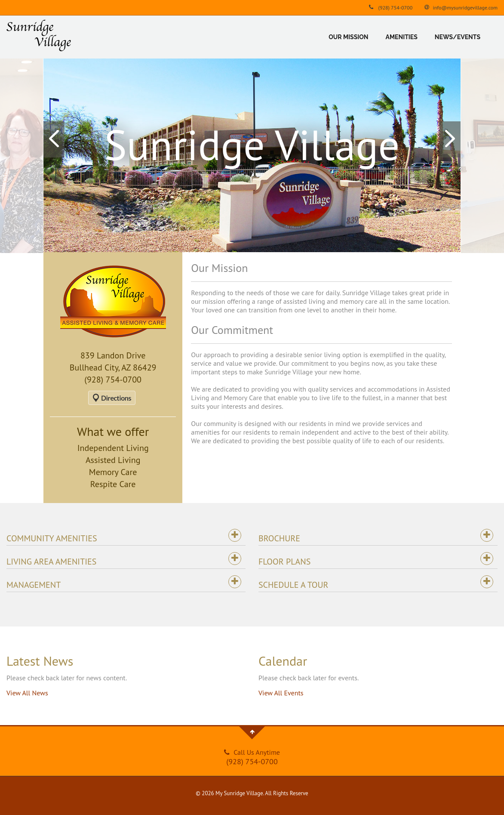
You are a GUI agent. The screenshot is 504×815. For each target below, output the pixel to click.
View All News (27, 693)
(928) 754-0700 (390, 7)
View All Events (281, 693)
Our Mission (348, 37)
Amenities (402, 37)
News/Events (458, 37)
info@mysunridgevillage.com (460, 7)
